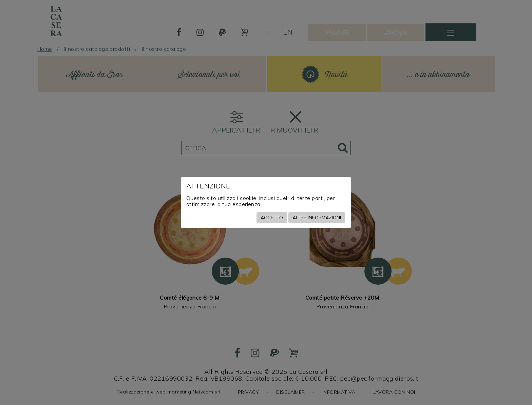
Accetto (272, 218)
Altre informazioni (317, 218)
